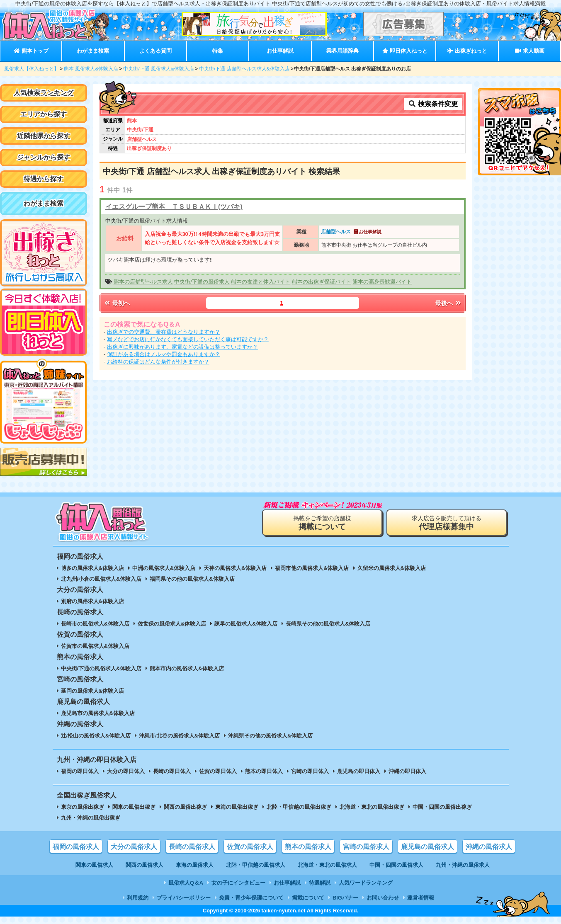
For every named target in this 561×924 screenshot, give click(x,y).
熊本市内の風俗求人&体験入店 (187, 668)
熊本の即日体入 (264, 771)
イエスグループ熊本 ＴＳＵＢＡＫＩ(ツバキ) (174, 207)
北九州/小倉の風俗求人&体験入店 (101, 579)
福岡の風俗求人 (76, 847)
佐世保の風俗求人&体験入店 (172, 624)
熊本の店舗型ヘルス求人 (143, 282)
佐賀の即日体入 (218, 771)
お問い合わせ (383, 898)
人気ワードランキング (366, 883)
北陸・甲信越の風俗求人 (256, 865)
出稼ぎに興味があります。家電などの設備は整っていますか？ (182, 347)
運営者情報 (421, 898)
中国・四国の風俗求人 (396, 865)
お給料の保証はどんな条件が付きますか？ (158, 362)
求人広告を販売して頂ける (447, 523)
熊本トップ (31, 51)
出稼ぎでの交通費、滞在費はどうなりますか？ (164, 332)
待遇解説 (320, 883)
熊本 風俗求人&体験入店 (91, 69)
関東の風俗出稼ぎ (134, 807)
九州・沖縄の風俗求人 (463, 865)
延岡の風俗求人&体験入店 (92, 691)
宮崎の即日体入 (310, 771)
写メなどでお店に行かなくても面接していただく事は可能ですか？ (188, 339)
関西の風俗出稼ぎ (185, 807)
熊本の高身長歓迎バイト (382, 282)
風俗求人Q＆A (186, 883)
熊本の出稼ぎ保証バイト (322, 282)
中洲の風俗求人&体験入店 (164, 568)
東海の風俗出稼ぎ (237, 807)
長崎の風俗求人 (192, 847)
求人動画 (529, 51)
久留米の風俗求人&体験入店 (392, 568)
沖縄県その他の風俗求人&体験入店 (270, 736)
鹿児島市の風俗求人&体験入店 (98, 713)
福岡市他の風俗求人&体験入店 (312, 568)
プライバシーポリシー (184, 898)
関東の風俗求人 (94, 865)
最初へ (117, 303)
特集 (218, 51)
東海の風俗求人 (195, 865)
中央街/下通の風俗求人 (202, 282)
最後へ (449, 303)
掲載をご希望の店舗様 (322, 523)
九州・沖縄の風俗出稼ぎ (91, 818)
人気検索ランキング (44, 93)
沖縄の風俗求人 (489, 847)
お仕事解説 (280, 51)
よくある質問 (155, 51)
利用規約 (138, 898)
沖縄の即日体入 (407, 771)
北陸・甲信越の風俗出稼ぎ (299, 807)
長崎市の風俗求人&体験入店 (95, 624)
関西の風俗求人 (144, 865)
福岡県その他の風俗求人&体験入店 (192, 579)
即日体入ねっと (405, 51)
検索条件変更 (433, 104)
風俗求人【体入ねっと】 (32, 69)
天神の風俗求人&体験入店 (235, 568)
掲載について (308, 898)
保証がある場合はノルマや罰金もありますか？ (164, 354)
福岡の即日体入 (80, 771)
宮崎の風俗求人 (366, 847)
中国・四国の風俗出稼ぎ (442, 807)
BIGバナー (345, 898)
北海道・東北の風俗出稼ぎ (372, 807)
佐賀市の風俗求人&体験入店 (95, 646)
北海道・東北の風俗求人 (327, 865)
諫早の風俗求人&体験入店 (246, 624)
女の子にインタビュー (238, 883)
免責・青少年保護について (251, 898)
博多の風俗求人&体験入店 (92, 568)
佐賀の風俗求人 (250, 847)
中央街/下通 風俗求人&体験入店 (159, 69)
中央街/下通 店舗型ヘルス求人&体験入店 (244, 69)
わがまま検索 (93, 51)
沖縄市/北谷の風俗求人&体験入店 (179, 736)
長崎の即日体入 (172, 771)
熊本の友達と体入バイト (261, 282)
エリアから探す (44, 114)
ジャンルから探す (44, 157)
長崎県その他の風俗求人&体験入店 (328, 624)
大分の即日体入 (126, 771)
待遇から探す (44, 179)
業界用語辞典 (342, 51)
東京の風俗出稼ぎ (83, 807)
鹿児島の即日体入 (359, 771)
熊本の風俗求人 (308, 847)
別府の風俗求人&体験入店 (92, 601)
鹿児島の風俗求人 (427, 847)
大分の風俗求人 (134, 847)
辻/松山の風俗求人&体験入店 (96, 736)
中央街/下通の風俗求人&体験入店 (101, 668)
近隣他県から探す (44, 136)
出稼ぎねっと (467, 51)
